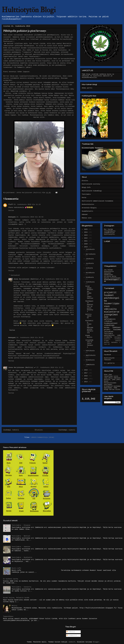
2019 (86, 247)
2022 (86, 238)
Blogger (96, 642)
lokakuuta (90, 259)
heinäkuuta (90, 273)
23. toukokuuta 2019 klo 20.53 (30, 217)
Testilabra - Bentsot (21, 536)
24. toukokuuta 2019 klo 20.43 (30, 338)
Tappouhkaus (8, 617)
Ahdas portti (87, 88)
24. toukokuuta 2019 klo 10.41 (55, 279)
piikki (107, 330)
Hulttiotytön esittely (91, 184)
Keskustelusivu (88, 204)
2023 (86, 235)
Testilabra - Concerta (21, 587)
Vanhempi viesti (67, 430)
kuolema (117, 330)
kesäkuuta (90, 277)
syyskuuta (90, 263)
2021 (86, 241)
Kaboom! (85, 214)
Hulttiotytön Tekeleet (109, 359)
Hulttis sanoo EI (89, 316)
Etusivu (39, 430)
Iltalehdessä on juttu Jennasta (89, 344)
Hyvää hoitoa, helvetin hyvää (16, 598)
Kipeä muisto (89, 336)
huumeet (109, 295)
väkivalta (110, 309)
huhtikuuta (90, 351)
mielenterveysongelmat (112, 313)
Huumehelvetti (87, 211)
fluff (11, 205)
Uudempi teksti (11, 430)
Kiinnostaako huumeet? (92, 148)
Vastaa (11, 211)
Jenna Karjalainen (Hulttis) (26, 279)
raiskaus (118, 339)
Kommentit (72, 635)
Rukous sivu (87, 218)
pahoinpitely (109, 335)
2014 (86, 382)
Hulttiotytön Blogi (29, 10)
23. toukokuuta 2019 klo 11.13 (27, 205)
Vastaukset (15, 275)
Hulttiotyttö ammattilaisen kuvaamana (97, 201)
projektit (110, 292)
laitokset (109, 332)
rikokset (108, 321)
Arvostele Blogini (89, 208)
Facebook (108, 355)
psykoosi (107, 339)
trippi (106, 341)
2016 (86, 376)
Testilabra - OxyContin (22, 557)
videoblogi (109, 325)
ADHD (106, 317)
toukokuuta (90, 282)
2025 (86, 229)
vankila (118, 341)
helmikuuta (90, 360)
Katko (107, 328)
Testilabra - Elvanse (21, 525)
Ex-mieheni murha (11, 579)
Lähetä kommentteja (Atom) (43, 437)
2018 (86, 370)
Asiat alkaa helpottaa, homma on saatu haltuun (89, 292)
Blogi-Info (86, 187)
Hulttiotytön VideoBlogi (92, 191)
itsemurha (108, 337)
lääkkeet (117, 328)
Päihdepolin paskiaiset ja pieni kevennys (89, 306)
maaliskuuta (91, 355)
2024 (86, 232)
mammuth (72, 642)
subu (119, 335)
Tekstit (71, 632)
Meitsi (14, 606)
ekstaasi (118, 337)
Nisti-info (16, 568)
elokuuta (89, 268)
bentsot (107, 342)
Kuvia (84, 198)
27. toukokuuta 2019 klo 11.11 (50, 368)
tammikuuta (90, 365)
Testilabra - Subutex (21, 547)
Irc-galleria (109, 363)
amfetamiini (110, 319)
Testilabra (86, 194)
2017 (86, 373)
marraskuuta (91, 254)
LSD (109, 344)
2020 (86, 244)
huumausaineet (111, 323)
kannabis (114, 342)
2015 (86, 379)
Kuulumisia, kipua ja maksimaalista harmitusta (89, 327)
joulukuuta (90, 249)
